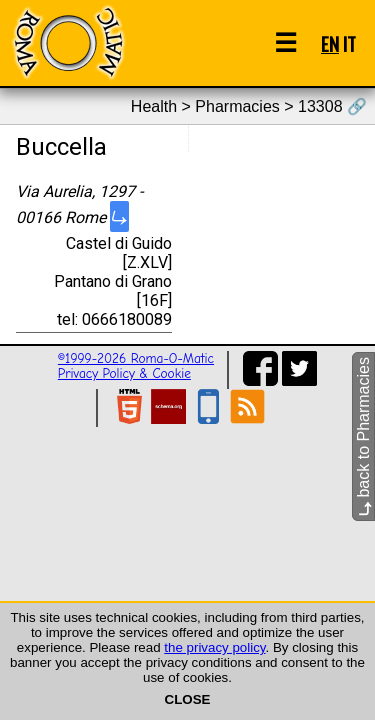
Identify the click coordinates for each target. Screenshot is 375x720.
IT (349, 43)
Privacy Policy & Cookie (124, 373)
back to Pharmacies (363, 436)
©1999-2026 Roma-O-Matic (136, 358)
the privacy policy (214, 647)
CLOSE (188, 699)
